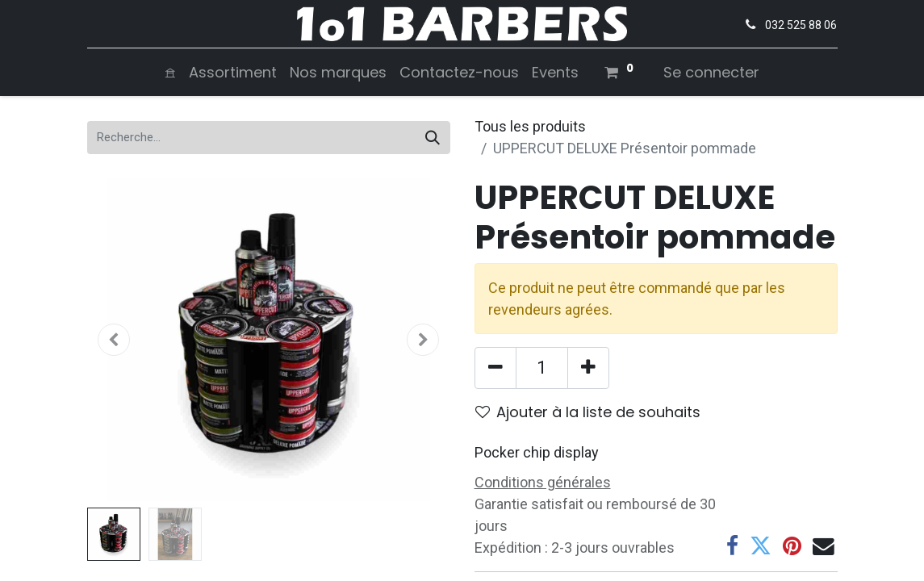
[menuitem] (170, 72)
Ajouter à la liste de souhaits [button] (588, 412)
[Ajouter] (588, 368)
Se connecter (711, 72)
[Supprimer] (495, 368)
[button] (115, 340)
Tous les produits (530, 126)
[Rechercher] (433, 138)
